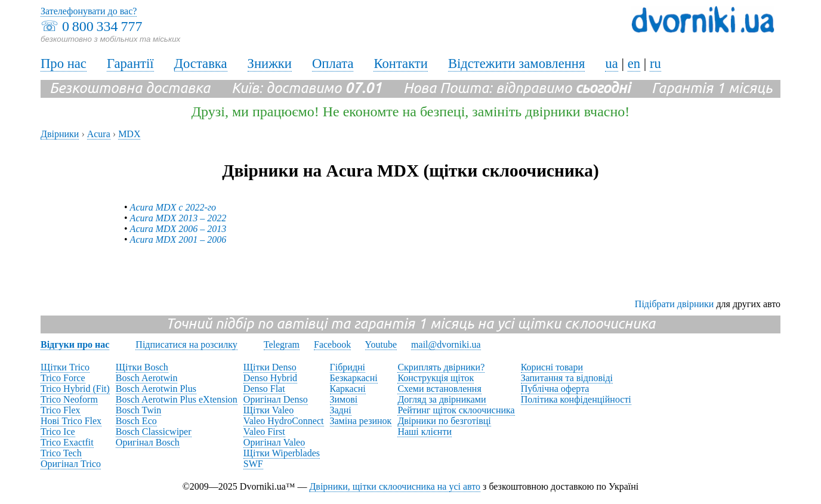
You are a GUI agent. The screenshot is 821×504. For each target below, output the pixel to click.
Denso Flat (264, 389)
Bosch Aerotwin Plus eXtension (177, 399)
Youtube (381, 344)
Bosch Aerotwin (147, 378)
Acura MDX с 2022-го (173, 207)
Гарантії (130, 64)
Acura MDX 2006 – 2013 (178, 229)
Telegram (282, 344)
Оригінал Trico (71, 464)
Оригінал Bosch (148, 442)
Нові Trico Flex (71, 421)
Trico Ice (58, 432)
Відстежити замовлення (517, 64)
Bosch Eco (136, 421)
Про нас (64, 64)
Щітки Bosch (142, 367)
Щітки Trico (65, 367)
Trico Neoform (69, 399)
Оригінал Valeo (274, 442)
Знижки (270, 64)
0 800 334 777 (102, 26)
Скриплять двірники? (441, 367)
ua (611, 64)
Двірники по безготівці (444, 421)
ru (655, 64)
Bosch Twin (138, 410)
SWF (253, 464)
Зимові (344, 399)
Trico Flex (61, 410)
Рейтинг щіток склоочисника (456, 410)
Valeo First (264, 432)
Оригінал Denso (276, 399)
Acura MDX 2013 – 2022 (178, 218)
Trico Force (63, 378)
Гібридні (348, 367)
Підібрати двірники (675, 304)
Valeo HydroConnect (284, 421)
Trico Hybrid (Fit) (75, 389)
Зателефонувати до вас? (89, 11)
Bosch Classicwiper (154, 432)
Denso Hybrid (270, 378)
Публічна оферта (555, 389)
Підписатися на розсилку (186, 344)
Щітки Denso (270, 367)
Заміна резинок (361, 421)
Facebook (332, 344)
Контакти (400, 64)
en (634, 64)
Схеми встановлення (439, 389)
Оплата (333, 64)
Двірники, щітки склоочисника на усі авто (395, 486)
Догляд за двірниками (442, 399)
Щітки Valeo (268, 410)
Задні (341, 410)
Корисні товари (552, 367)
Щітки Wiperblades (282, 453)
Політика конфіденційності (576, 399)
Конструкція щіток (436, 378)
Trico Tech (61, 453)
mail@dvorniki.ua (446, 344)
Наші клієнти (425, 432)
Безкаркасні (354, 378)
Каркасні (348, 389)
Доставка (201, 64)
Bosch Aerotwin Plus (156, 389)
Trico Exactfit (67, 442)
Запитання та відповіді (567, 378)
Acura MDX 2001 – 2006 (178, 239)
